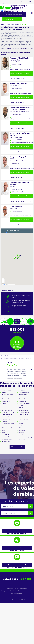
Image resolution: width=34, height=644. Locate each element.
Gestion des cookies (17, 593)
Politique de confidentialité (8, 591)
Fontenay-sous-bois (25, 403)
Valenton (21, 432)
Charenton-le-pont (7, 399)
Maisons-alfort (6, 417)
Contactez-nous (11, 588)
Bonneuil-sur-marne (8, 394)
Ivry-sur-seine (6, 408)
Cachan (4, 397)
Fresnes (4, 406)
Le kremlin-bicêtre (24, 410)
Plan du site (21, 591)
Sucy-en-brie (23, 430)
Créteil (4, 403)
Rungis (4, 426)
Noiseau (4, 421)
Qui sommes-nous (14, 2)
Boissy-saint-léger (24, 392)
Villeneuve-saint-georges (26, 437)
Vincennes (22, 439)
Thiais (4, 432)
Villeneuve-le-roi (7, 437)
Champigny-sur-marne (25, 397)
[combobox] (17, 513)
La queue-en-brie (7, 410)
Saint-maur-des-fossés (8, 428)
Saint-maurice (23, 428)
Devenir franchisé (26, 2)
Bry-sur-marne (23, 394)
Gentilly (21, 406)
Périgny (21, 423)
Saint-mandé (23, 426)
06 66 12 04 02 (16, 140)
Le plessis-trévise (24, 412)
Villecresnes (5, 435)
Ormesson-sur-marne (8, 423)
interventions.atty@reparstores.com (21, 192)
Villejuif (21, 435)
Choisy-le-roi (23, 401)
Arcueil (4, 392)
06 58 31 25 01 (15, 164)
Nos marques (29, 591)
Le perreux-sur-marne (8, 412)
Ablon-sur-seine (6, 390)
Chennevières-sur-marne (26, 399)
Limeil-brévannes (7, 415)
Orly (20, 421)
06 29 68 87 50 (16, 189)
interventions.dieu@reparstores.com (21, 142)
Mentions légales (22, 588)
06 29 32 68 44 (16, 88)
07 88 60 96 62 (16, 211)
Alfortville (22, 390)
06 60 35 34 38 (16, 65)
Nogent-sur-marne (24, 419)
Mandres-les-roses (24, 417)
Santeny (4, 430)
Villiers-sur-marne (7, 439)
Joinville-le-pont (24, 408)
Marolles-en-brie (7, 419)
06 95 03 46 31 (16, 114)
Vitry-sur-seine (6, 441)
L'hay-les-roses (23, 415)
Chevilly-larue (6, 401)
